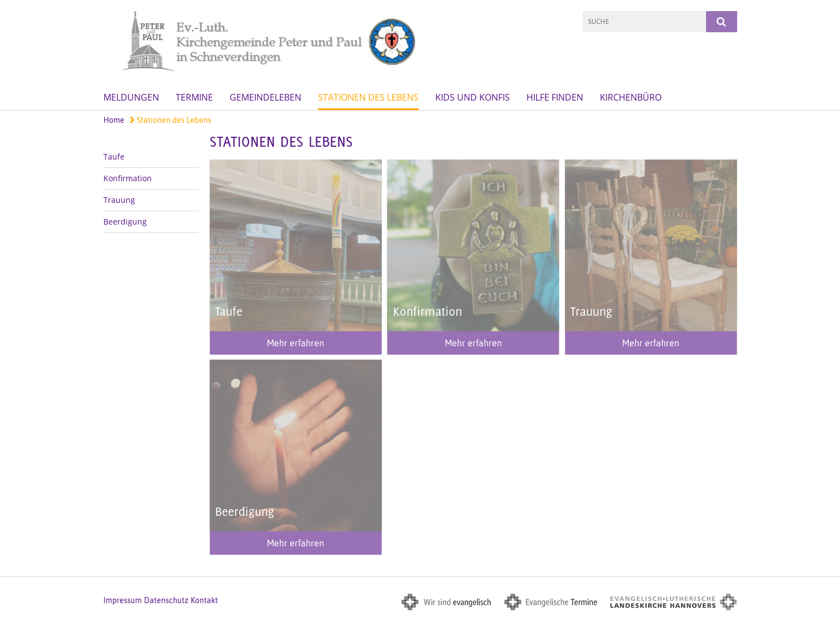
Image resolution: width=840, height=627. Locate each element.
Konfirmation (128, 178)
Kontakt (204, 600)
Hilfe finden (555, 97)
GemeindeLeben (265, 97)
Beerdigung (125, 222)
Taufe (114, 156)
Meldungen (131, 97)
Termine (194, 97)
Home (114, 120)
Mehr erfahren (295, 343)
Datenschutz (166, 600)
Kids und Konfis (473, 97)
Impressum (123, 600)
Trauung (119, 200)
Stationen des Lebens (368, 97)
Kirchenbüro (631, 97)
